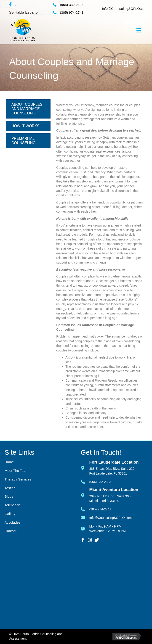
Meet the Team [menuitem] (16, 471)
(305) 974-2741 (72, 12)
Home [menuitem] (9, 462)
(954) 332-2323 (72, 5)
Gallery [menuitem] (10, 514)
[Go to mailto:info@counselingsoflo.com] (85, 517)
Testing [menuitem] (10, 488)
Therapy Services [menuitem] (18, 479)
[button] (83, 540)
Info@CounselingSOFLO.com (125, 9)
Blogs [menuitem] (9, 496)
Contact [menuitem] (11, 531)
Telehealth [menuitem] (12, 505)
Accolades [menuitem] (12, 522)
